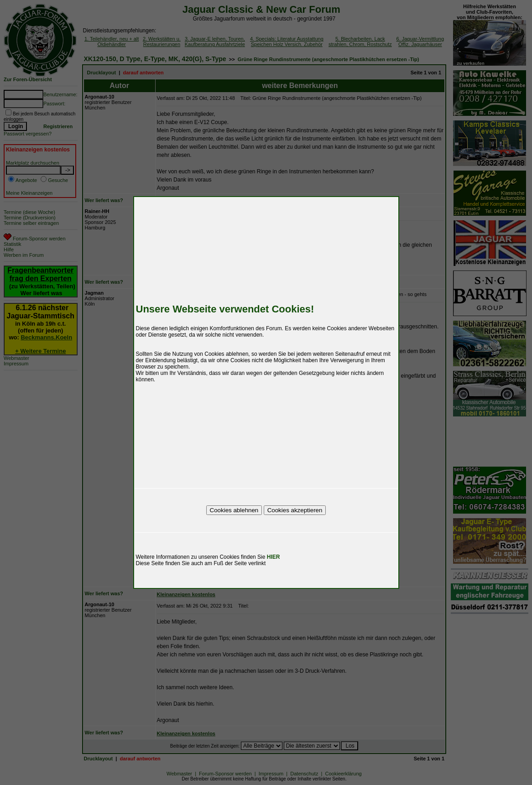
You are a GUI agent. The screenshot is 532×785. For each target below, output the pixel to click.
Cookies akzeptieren (295, 510)
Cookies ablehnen (234, 510)
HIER (274, 557)
